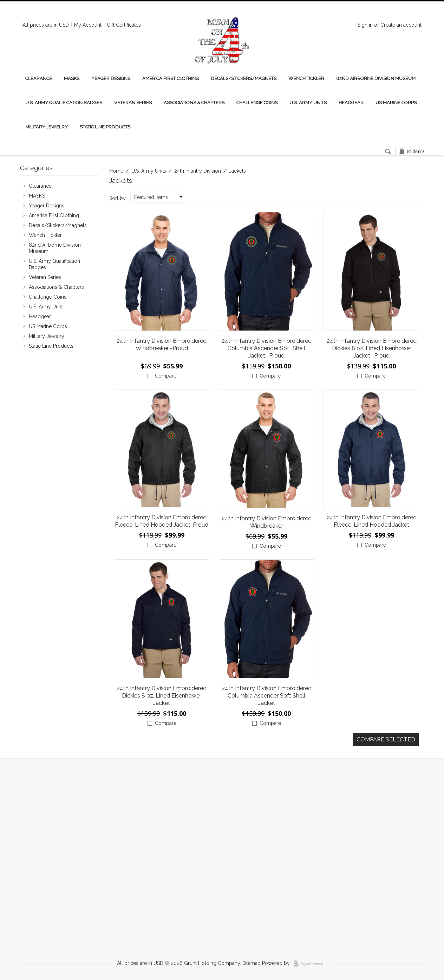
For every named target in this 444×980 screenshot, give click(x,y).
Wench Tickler (306, 78)
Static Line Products (105, 127)
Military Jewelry (47, 127)
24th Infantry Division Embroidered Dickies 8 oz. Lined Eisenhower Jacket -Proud (372, 348)
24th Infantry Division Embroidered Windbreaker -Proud (162, 345)
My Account (88, 25)
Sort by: (118, 198)
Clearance (39, 78)
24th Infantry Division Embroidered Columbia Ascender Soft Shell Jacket (267, 696)
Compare (166, 376)
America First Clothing (171, 78)
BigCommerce (310, 964)
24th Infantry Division (198, 171)
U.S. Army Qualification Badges (64, 103)
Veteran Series (133, 103)
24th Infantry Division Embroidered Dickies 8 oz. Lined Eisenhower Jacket (162, 696)
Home (116, 171)
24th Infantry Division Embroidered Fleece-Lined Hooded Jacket (372, 521)
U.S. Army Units (308, 103)
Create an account (401, 25)
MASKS (72, 78)
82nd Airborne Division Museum (376, 78)
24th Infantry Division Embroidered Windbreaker (267, 522)
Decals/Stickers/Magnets (244, 78)
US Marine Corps (396, 103)
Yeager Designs (111, 78)
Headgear (351, 103)
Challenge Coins (257, 103)
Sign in (365, 25)
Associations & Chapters (194, 103)
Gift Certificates (124, 25)
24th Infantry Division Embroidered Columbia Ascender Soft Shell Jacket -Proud (267, 348)
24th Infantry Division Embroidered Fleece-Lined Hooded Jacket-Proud (162, 521)
